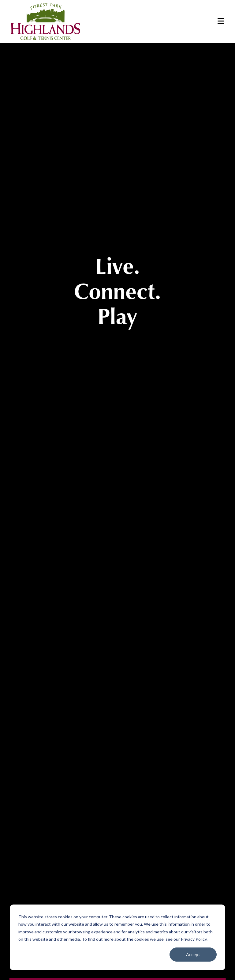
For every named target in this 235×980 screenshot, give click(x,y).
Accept (193, 954)
